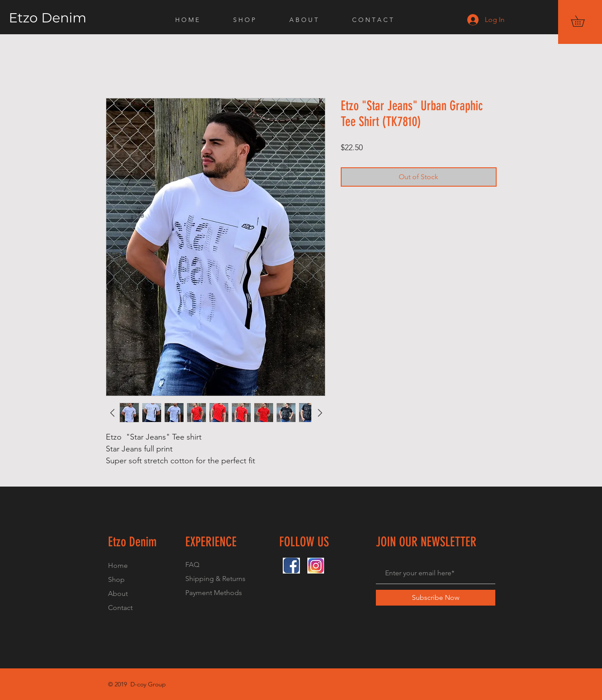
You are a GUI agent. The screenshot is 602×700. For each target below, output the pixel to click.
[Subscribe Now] (436, 598)
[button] (583, 21)
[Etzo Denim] (70, 18)
